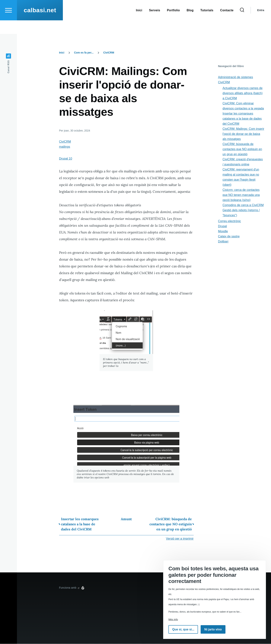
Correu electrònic (229, 221)
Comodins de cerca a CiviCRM (243, 205)
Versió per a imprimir (180, 539)
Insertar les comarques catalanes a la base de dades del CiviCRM (80, 524)
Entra (261, 24)
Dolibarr (223, 242)
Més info (173, 619)
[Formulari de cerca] (242, 24)
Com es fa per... (84, 53)
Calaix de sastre (229, 237)
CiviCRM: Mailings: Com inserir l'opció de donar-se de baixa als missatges (243, 134)
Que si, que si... (183, 629)
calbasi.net (40, 24)
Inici (62, 53)
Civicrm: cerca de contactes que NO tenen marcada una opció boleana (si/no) (241, 195)
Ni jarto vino (213, 629)
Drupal (222, 226)
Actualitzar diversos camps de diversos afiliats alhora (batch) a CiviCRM (242, 93)
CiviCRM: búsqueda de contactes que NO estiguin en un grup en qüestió (171, 524)
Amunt (126, 519)
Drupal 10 (66, 159)
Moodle (223, 231)
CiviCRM (109, 53)
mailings (65, 147)
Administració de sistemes (235, 77)
